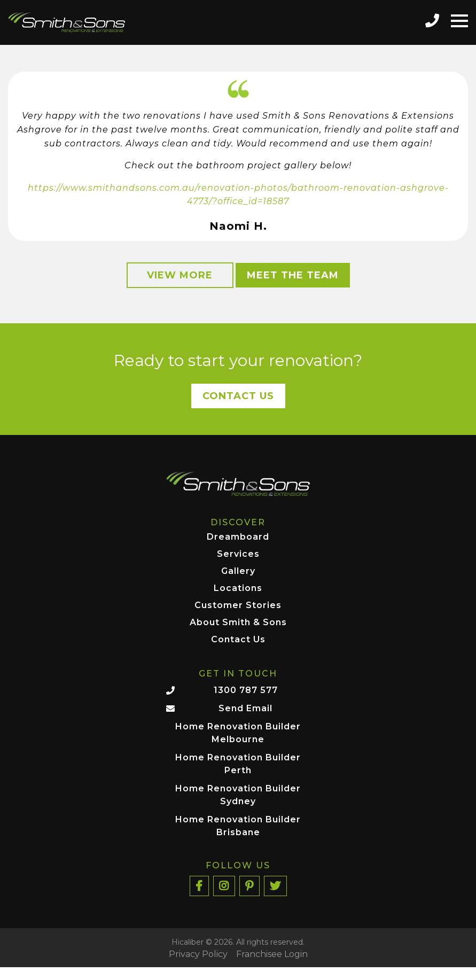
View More (180, 275)
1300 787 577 (246, 690)
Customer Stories (238, 606)
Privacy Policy (198, 954)
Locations (238, 589)
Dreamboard (238, 537)
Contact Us (238, 396)
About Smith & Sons (238, 623)
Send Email (245, 708)
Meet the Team (293, 275)
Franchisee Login (272, 954)
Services (238, 554)
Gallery (238, 571)
